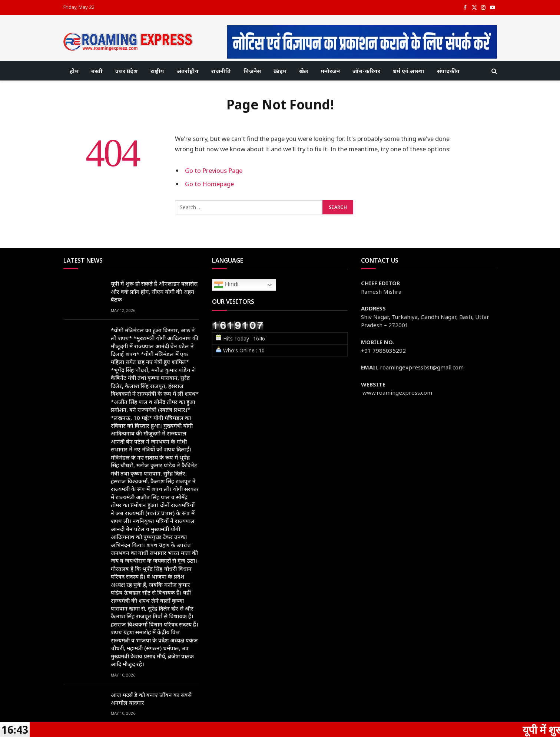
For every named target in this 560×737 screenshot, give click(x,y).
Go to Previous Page (214, 170)
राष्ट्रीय (157, 71)
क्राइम (280, 71)
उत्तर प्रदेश (127, 71)
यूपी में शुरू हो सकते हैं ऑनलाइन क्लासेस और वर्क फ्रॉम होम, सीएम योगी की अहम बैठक (154, 291)
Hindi (226, 285)
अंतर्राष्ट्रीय (188, 71)
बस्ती (97, 71)
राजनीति (221, 71)
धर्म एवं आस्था (409, 71)
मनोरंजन (330, 71)
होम (74, 71)
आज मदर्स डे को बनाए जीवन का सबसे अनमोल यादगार (151, 699)
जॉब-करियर (366, 71)
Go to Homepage (209, 184)
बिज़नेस (252, 71)
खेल (304, 71)
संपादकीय (448, 71)
